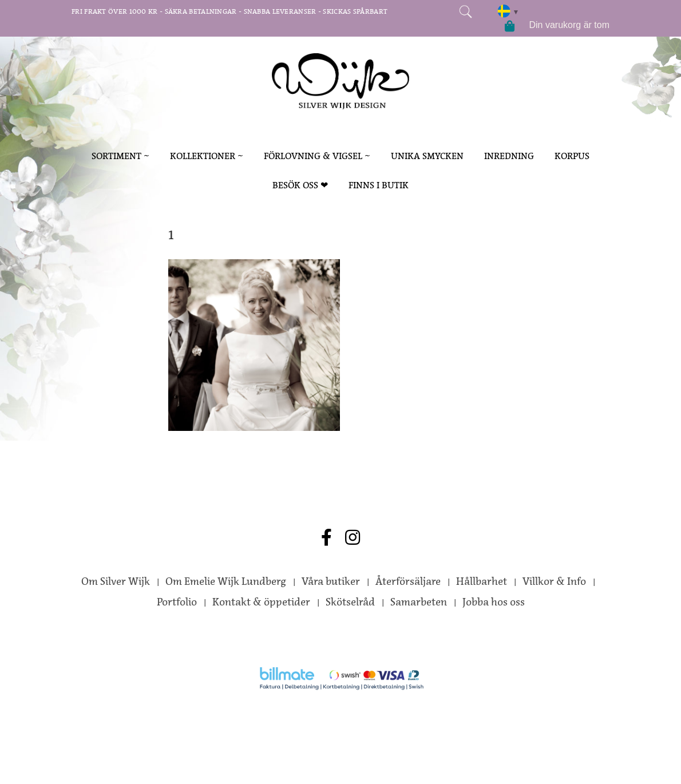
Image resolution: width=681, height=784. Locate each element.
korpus (572, 156)
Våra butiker (331, 581)
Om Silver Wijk (116, 581)
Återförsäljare (408, 581)
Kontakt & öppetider (261, 602)
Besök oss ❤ (300, 185)
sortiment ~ (120, 156)
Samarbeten (419, 602)
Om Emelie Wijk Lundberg (226, 581)
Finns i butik (379, 185)
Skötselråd (350, 602)
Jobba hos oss (494, 602)
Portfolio (177, 602)
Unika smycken (427, 156)
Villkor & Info (554, 581)
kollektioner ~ (207, 156)
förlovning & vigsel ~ (317, 156)
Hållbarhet (482, 581)
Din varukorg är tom (570, 25)
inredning (509, 156)
